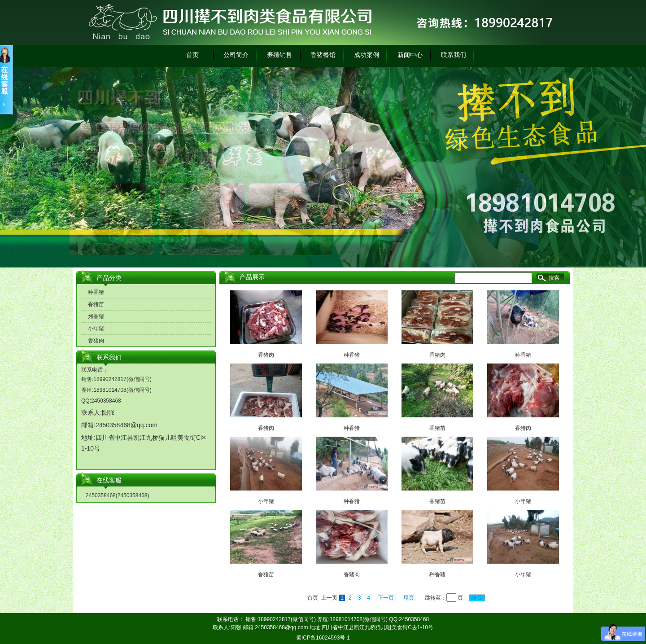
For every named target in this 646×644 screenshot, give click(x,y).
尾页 (409, 598)
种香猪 (96, 292)
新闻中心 (410, 55)
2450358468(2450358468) (117, 495)
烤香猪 (96, 316)
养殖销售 (279, 55)
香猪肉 (96, 341)
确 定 (477, 598)
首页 (192, 55)
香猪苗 (96, 304)
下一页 (386, 598)
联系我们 (454, 55)
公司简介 (236, 55)
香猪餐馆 (323, 55)
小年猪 (96, 329)
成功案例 (367, 55)
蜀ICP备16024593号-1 (323, 638)
